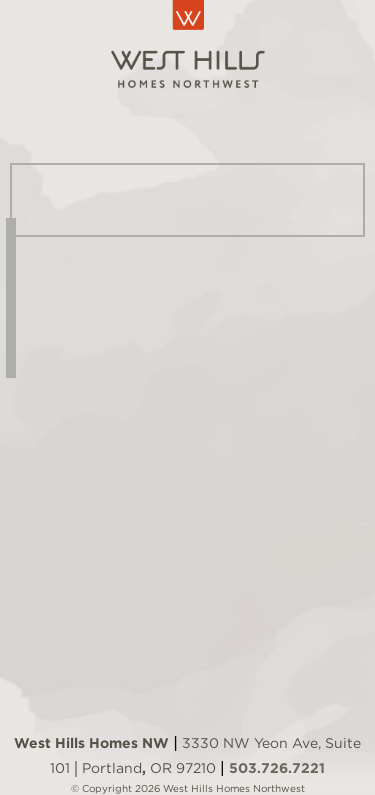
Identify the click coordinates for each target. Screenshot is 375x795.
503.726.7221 (277, 768)
